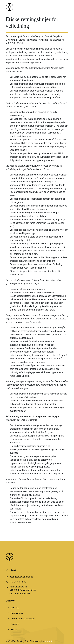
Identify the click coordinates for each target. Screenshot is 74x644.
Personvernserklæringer (23, 619)
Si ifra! (14, 630)
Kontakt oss (17, 613)
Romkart (15, 624)
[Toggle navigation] (66, 7)
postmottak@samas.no (21, 577)
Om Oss (15, 608)
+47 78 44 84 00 (18, 582)
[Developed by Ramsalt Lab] (49, 641)
